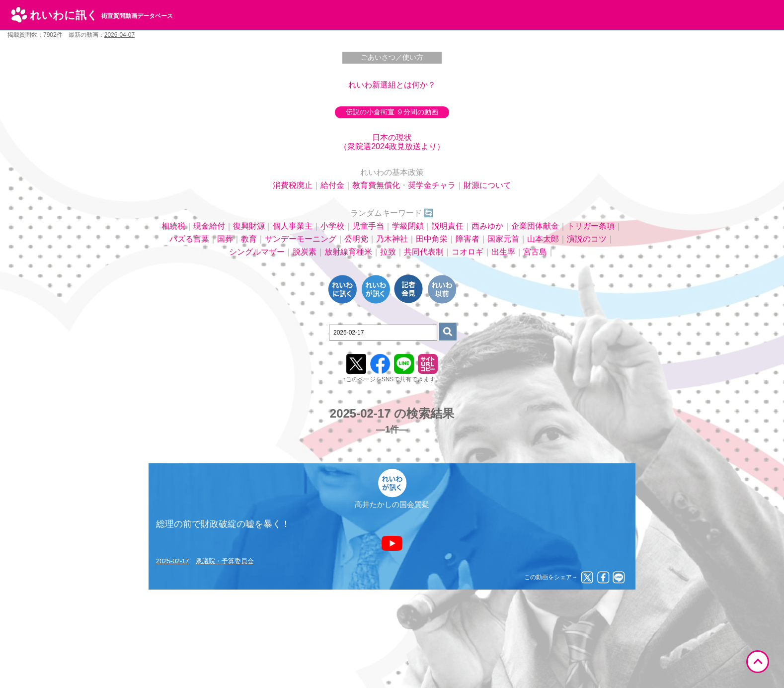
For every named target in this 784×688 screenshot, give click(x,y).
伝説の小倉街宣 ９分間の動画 (392, 112)
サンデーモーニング (301, 239)
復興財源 (249, 226)
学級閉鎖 (408, 226)
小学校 (332, 226)
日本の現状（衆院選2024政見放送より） (392, 142)
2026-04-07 (119, 35)
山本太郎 (543, 239)
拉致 (388, 252)
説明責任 (448, 226)
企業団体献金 (535, 226)
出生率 (503, 252)
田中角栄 (432, 239)
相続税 (173, 226)
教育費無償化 (376, 185)
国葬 (225, 239)
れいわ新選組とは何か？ (392, 85)
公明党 (356, 239)
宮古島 (535, 252)
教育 (249, 239)
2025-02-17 (173, 561)
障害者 (468, 239)
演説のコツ (587, 239)
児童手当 (368, 226)
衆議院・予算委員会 (225, 561)
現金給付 (209, 226)
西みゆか (487, 226)
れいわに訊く (101, 15)
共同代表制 (424, 252)
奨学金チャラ (432, 185)
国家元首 (503, 239)
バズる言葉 (189, 239)
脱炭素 (305, 252)
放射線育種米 (348, 252)
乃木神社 (392, 239)
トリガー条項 (591, 226)
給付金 (332, 185)
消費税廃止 (293, 185)
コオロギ (468, 252)
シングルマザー (257, 252)
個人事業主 (293, 226)
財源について (487, 185)
